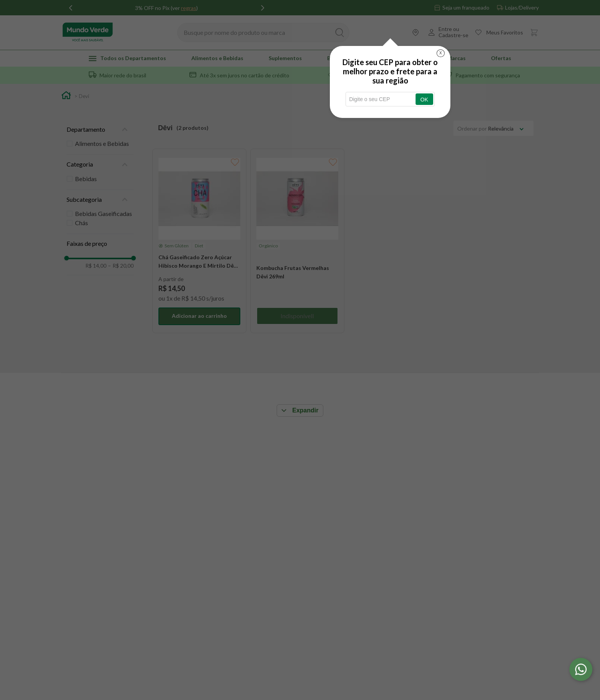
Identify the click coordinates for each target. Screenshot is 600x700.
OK (424, 100)
